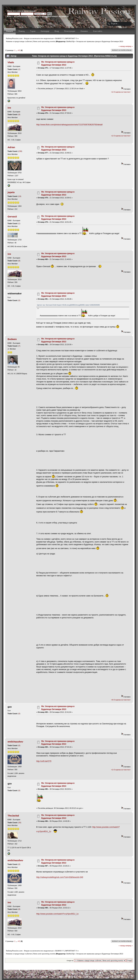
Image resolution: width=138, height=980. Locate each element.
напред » (129, 46)
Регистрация (70, 31)
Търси (33, 31)
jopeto (11, 192)
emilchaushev (15, 742)
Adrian (11, 147)
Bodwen (12, 339)
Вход (57, 31)
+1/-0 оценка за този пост (121, 92)
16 (20, 196)
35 (20, 823)
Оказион (84, 31)
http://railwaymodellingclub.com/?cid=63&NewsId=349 (60, 877)
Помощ (22, 31)
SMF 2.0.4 (59, 974)
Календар (45, 31)
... (17, 50)
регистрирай (30, 11)
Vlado (11, 62)
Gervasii (12, 217)
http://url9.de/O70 (44, 761)
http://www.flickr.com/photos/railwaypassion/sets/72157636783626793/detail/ (70, 125)
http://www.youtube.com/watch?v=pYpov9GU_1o (57, 914)
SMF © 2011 (68, 974)
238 (20, 151)
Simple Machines (79, 974)
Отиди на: (70, 961)
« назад (122, 46)
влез (15, 11)
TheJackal (13, 816)
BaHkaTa (70, 41)
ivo (9, 108)
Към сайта (98, 31)
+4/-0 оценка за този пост (121, 700)
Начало (10, 31)
